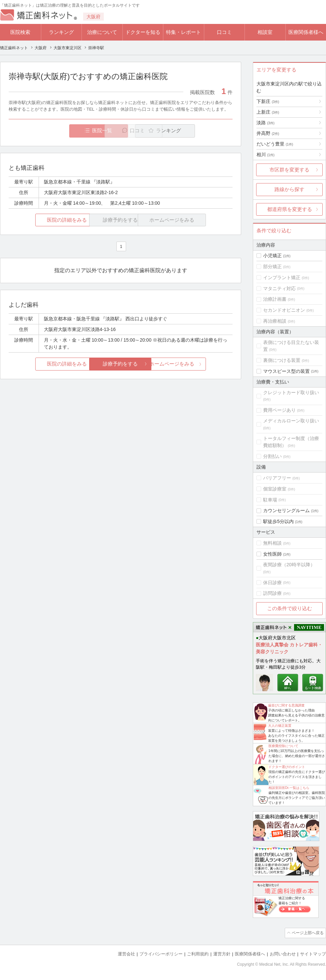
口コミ (224, 32)
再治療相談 (275, 321)
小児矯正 (272, 256)
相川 (265, 155)
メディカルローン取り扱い (291, 421)
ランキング (61, 32)
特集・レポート (183, 32)
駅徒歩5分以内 (278, 521)
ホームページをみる (195, 364)
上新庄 (268, 112)
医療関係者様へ (306, 32)
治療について (102, 32)
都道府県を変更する (290, 209)
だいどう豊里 (275, 144)
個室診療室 (275, 489)
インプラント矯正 (282, 277)
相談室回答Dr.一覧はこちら (289, 788)
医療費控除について (283, 746)
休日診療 (272, 583)
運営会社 (126, 954)
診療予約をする (121, 364)
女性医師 (272, 554)
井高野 (268, 133)
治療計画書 (275, 299)
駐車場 (270, 500)
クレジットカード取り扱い (291, 392)
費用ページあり (279, 410)
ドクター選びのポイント (287, 767)
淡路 (265, 123)
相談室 (265, 32)
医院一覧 (55, 131)
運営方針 (222, 954)
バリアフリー (277, 478)
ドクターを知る (143, 32)
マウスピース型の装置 (286, 371)
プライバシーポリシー (161, 954)
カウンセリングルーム (286, 510)
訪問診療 (272, 593)
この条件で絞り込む (290, 608)
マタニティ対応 (279, 288)
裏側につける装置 (282, 360)
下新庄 (268, 101)
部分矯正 (272, 267)
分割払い (272, 456)
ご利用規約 (198, 954)
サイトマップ (313, 954)
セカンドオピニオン (284, 310)
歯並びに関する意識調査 (286, 705)
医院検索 (20, 32)
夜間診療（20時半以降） (289, 565)
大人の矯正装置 (280, 726)
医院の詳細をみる (46, 220)
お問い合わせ (283, 954)
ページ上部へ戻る (307, 933)
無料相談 (272, 543)
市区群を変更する (289, 170)
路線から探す (289, 189)
